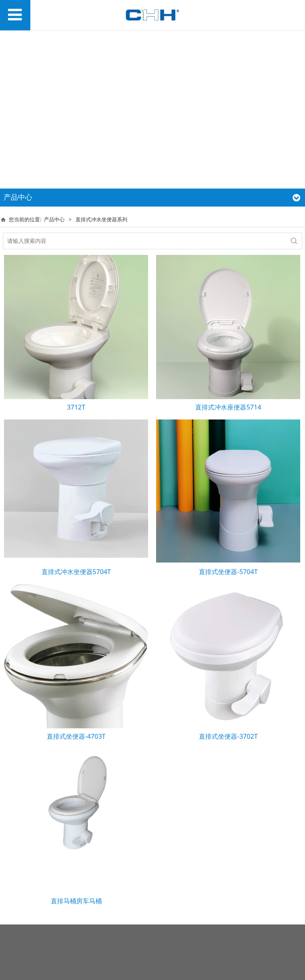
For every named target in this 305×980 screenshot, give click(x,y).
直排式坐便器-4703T (76, 736)
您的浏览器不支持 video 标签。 (152, 107)
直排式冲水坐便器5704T (76, 572)
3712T (76, 407)
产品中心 (54, 219)
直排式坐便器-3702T (228, 736)
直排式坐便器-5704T (228, 572)
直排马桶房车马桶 (76, 901)
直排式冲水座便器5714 (228, 407)
